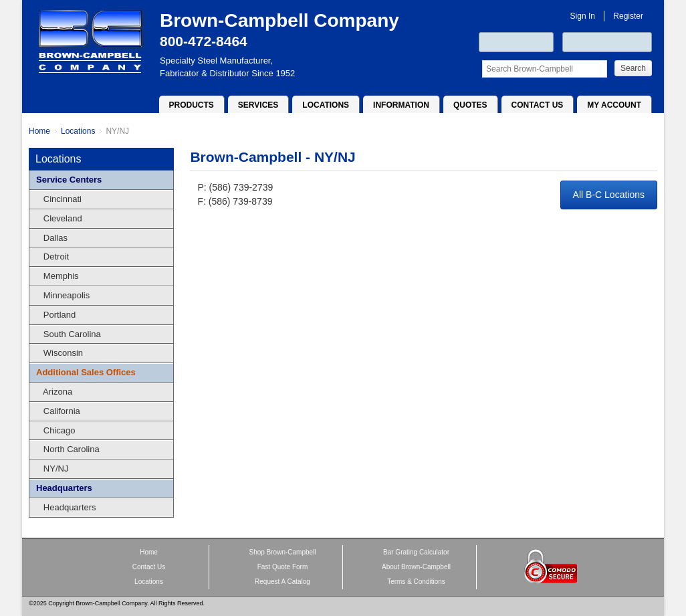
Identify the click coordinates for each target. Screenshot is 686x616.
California (58, 411)
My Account (614, 105)
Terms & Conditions (416, 582)
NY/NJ (117, 131)
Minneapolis (63, 295)
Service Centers (69, 180)
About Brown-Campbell (416, 567)
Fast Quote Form (283, 567)
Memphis (58, 276)
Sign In (583, 16)
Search (633, 68)
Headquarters (64, 488)
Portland (56, 315)
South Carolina (69, 334)
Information (401, 105)
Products (192, 105)
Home (39, 131)
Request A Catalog (282, 582)
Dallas (52, 238)
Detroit (52, 256)
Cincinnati (59, 199)
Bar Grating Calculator (416, 552)
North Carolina (68, 449)
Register (628, 16)
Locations (326, 105)
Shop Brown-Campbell (282, 552)
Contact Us (538, 105)
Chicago (56, 430)
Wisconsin (60, 353)
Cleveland (59, 218)
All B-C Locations (609, 195)
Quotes (470, 105)
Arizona (54, 392)
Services (258, 105)
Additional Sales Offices (86, 372)
